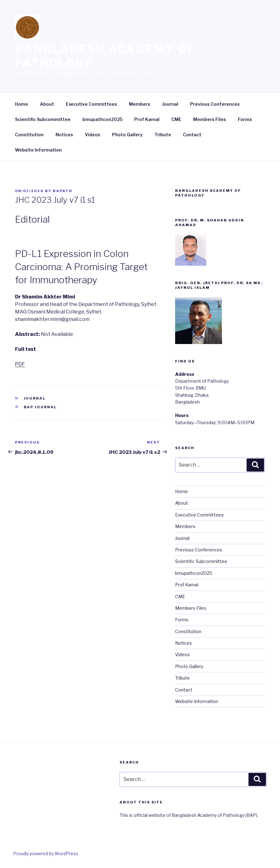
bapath (63, 191)
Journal (170, 104)
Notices (64, 135)
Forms (245, 119)
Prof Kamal (147, 119)
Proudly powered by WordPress (46, 853)
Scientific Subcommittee (43, 119)
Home (22, 104)
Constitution (29, 135)
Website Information (38, 150)
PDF (20, 364)
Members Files (210, 119)
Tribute (163, 135)
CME (176, 119)
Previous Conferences (215, 104)
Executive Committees (91, 104)
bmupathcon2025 (102, 119)
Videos (93, 135)
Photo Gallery (127, 135)
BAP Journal (40, 407)
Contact (192, 135)
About (47, 104)
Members (140, 104)
